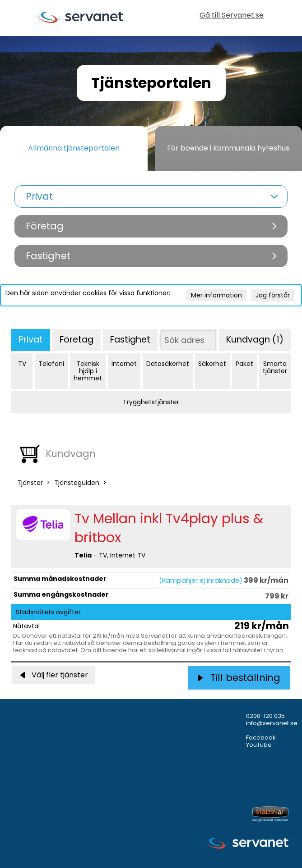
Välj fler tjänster (54, 675)
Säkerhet (212, 364)
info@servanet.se (272, 723)
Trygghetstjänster (151, 402)
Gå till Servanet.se (232, 16)
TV (22, 364)
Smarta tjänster (275, 367)
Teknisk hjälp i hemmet (88, 371)
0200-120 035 (265, 716)
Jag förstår (273, 295)
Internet (124, 364)
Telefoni (51, 364)
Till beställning (239, 678)
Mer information (216, 295)
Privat (31, 340)
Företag (77, 340)
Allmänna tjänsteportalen (74, 148)
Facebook (261, 738)
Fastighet (130, 340)
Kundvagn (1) (255, 340)
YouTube (259, 745)
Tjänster (30, 483)
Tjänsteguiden (77, 483)
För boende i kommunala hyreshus (228, 148)
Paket (244, 364)
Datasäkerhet (168, 364)
